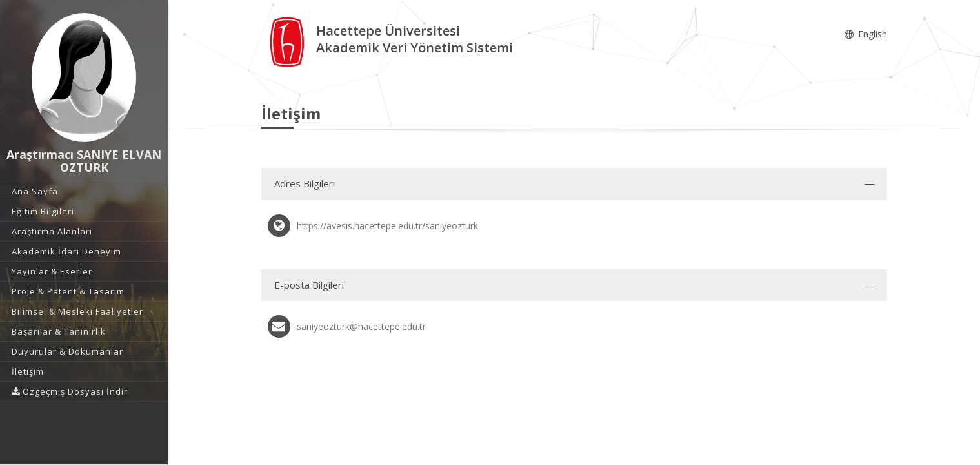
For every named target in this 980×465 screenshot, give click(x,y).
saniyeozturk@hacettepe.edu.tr (361, 326)
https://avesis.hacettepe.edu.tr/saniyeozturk (387, 226)
